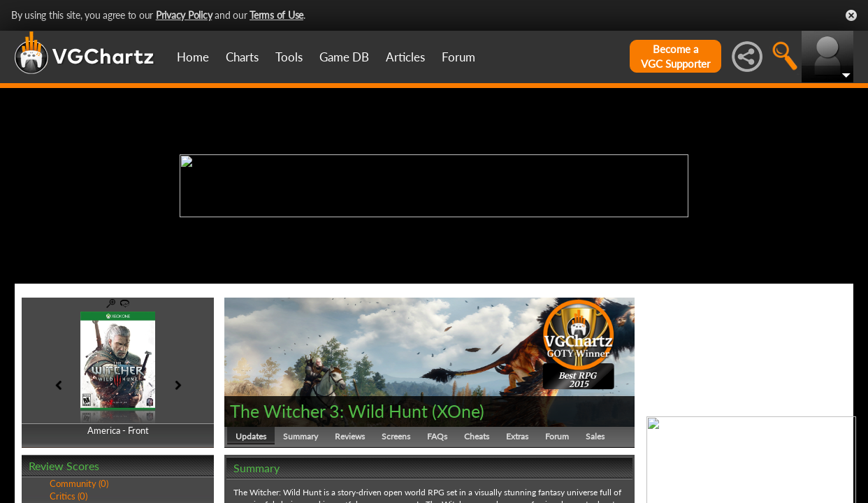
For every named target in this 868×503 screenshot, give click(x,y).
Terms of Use (276, 15)
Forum (458, 57)
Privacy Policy (184, 15)
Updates (251, 436)
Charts (242, 57)
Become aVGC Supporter (675, 56)
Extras (517, 436)
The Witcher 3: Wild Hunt (329, 411)
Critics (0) (68, 496)
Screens (396, 436)
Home (193, 57)
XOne (458, 411)
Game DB (344, 57)
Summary (301, 436)
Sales (595, 436)
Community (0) (79, 483)
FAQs (437, 436)
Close (851, 15)
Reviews (350, 436)
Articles (405, 57)
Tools (289, 57)
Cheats (477, 436)
